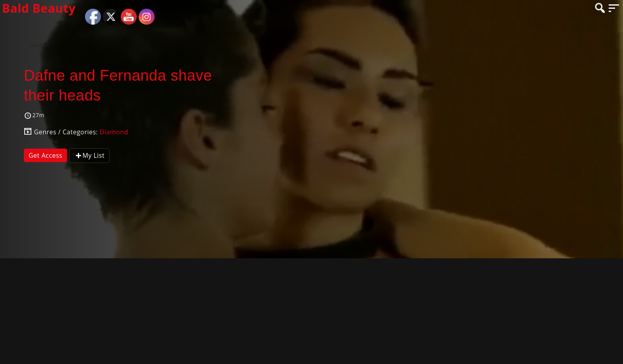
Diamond (114, 132)
